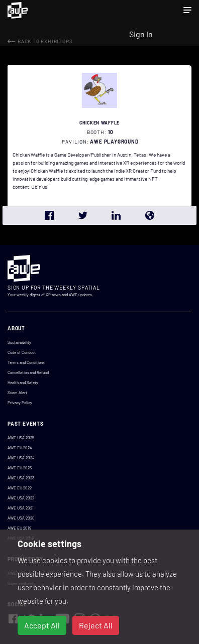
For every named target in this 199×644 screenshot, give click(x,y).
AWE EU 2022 (20, 488)
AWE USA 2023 (21, 478)
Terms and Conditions (26, 362)
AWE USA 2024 (21, 458)
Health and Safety (23, 382)
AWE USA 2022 (21, 498)
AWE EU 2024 (20, 448)
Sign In (141, 34)
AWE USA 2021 (21, 508)
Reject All (96, 625)
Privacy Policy (20, 403)
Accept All (42, 625)
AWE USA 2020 (21, 518)
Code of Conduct (22, 352)
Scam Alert (17, 393)
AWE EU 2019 (19, 528)
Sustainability (19, 342)
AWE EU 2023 (20, 468)
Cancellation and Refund (28, 372)
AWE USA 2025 (21, 438)
